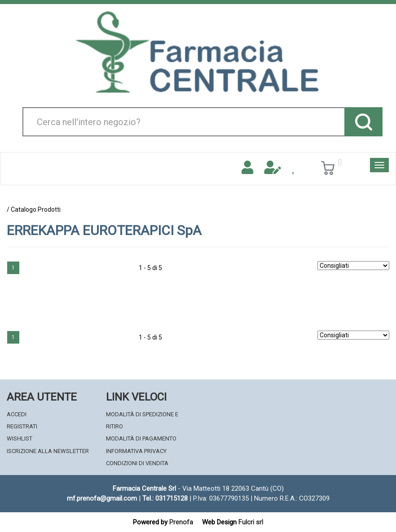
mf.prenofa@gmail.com (102, 498)
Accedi (17, 414)
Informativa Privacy (136, 451)
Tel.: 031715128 (165, 498)
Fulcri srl (251, 522)
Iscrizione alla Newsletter (48, 451)
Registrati (22, 426)
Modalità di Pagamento (141, 438)
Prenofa (181, 522)
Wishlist (20, 438)
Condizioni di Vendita (137, 463)
